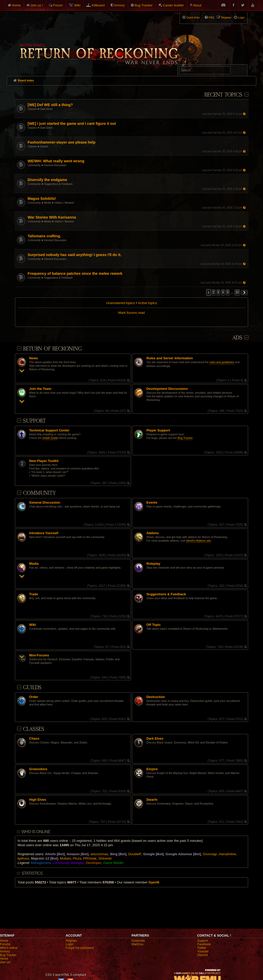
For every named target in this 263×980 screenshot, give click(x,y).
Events (152, 503)
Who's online (9, 948)
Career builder (173, 5)
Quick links (193, 17)
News (34, 358)
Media (48, 203)
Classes (32, 109)
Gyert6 (154, 882)
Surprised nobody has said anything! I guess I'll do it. (75, 255)
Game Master (113, 863)
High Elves (38, 800)
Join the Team (40, 389)
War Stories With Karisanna (52, 217)
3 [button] (218, 293)
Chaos (34, 739)
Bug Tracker (144, 5)
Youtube (203, 951)
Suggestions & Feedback (58, 184)
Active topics (147, 303)
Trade (34, 594)
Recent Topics (223, 95)
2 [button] (214, 293)
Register (72, 941)
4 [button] (223, 293)
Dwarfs (44, 147)
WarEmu (137, 944)
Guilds (32, 688)
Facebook (204, 944)
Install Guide (50, 438)
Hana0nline (227, 854)
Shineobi (105, 858)
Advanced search (195, 62)
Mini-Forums (39, 655)
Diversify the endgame (48, 180)
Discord (203, 955)
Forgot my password (80, 948)
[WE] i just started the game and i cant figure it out (72, 124)
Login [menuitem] (241, 17)
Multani (66, 858)
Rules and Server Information (170, 358)
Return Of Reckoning (52, 349)
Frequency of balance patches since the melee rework (75, 274)
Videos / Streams (64, 203)
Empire (152, 769)
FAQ (211, 17)
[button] (245, 293)
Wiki (77, 5)
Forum (58, 5)
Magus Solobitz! (42, 199)
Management (41, 863)
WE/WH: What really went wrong (56, 161)
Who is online (36, 832)
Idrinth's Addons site (198, 541)
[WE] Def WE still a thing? (50, 105)
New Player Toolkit (44, 461)
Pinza (77, 858)
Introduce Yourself (44, 533)
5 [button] (228, 293)
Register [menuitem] (226, 17)
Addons (153, 533)
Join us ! (37, 5)
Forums (5, 944)
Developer (93, 863)
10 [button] (237, 293)
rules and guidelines (222, 362)
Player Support (158, 430)
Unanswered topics (120, 303)
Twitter (202, 948)
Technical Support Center (49, 430)
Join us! (5, 962)
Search (240, 71)
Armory (119, 5)
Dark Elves (46, 109)
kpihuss (24, 858)
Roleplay (153, 564)
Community (34, 165)
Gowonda (138, 941)
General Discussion (55, 165)
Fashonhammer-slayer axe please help (62, 142)
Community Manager (68, 863)
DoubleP (135, 854)
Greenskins (38, 769)
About (197, 5)
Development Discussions (167, 389)
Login (69, 944)
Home (16, 5)
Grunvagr (210, 854)
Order (34, 697)
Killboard (98, 5)
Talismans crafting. (44, 236)
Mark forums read (131, 313)
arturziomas (99, 854)
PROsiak (90, 858)
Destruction (156, 697)
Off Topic (154, 625)
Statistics (32, 873)
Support (34, 421)
